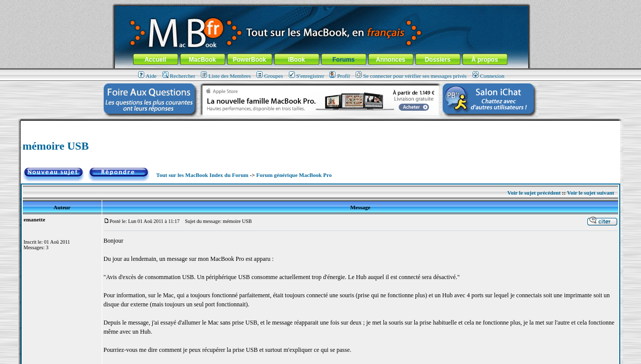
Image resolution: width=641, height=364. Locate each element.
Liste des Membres (226, 76)
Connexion (488, 76)
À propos (485, 60)
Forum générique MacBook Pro (294, 175)
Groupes (270, 76)
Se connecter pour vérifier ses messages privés (411, 76)
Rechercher (179, 76)
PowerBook (249, 60)
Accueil (156, 60)
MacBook (202, 60)
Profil (339, 76)
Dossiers (438, 60)
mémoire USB (56, 146)
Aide (147, 76)
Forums (344, 60)
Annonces (391, 60)
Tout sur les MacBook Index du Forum (202, 175)
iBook (296, 60)
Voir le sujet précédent (534, 193)
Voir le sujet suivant (591, 193)
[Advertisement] (321, 125)
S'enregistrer (307, 76)
